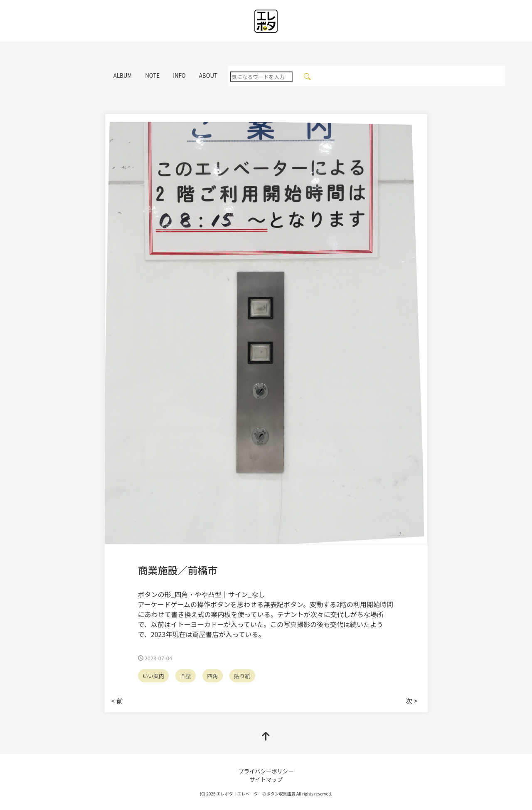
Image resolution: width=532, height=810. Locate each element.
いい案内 (153, 676)
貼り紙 (242, 676)
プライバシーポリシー (266, 771)
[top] (266, 736)
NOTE (152, 75)
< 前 (117, 701)
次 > (411, 701)
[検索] (307, 76)
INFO (179, 75)
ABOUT (208, 75)
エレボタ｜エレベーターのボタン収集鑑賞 (256, 794)
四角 (212, 676)
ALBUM (123, 75)
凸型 (186, 676)
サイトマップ (266, 779)
